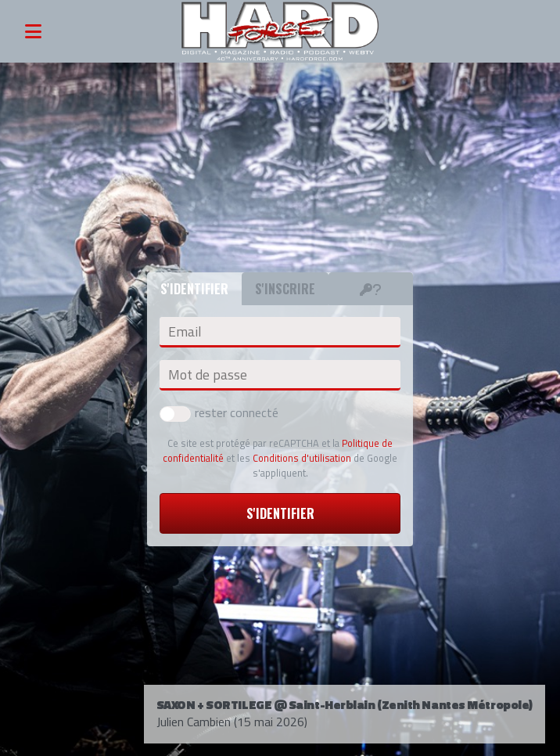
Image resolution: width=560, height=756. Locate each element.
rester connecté (219, 412)
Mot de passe (208, 375)
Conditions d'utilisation (302, 458)
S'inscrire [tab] (285, 289)
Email (185, 332)
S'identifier (280, 513)
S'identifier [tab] (194, 289)
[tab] (371, 289)
